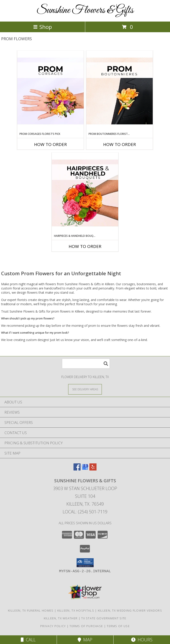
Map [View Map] (85, 640)
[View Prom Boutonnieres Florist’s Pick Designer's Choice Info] (120, 91)
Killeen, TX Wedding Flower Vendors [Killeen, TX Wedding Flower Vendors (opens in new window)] (130, 610)
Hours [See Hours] (142, 640)
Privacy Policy (53, 626)
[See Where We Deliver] (85, 389)
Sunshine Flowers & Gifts (85, 10)
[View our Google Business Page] (85, 469)
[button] (85, 563)
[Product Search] (86, 364)
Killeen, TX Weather (61, 618)
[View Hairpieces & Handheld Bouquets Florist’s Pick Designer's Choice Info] (85, 193)
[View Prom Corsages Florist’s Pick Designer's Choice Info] (50, 91)
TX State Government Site (104, 618)
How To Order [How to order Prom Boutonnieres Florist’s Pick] (120, 144)
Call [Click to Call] (28, 640)
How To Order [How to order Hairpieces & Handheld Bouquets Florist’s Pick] (85, 246)
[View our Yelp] (93, 469)
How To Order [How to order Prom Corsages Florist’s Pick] (50, 144)
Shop (42, 27)
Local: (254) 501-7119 (85, 512)
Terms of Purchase (86, 626)
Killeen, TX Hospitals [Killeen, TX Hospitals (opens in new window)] (76, 610)
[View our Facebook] (77, 469)
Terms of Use (118, 626)
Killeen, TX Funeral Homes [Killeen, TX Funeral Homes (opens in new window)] (31, 610)
